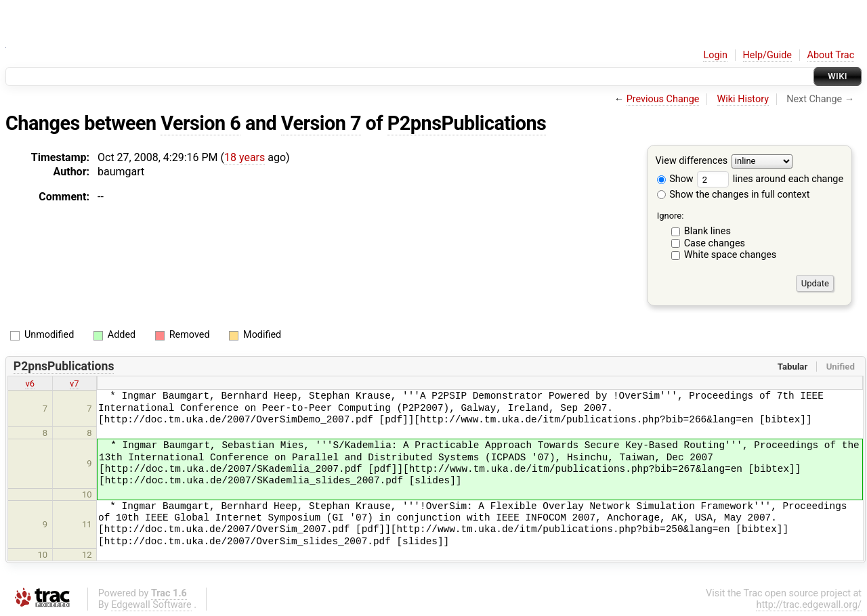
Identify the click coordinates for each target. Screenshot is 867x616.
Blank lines (707, 231)
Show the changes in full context (734, 195)
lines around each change (770, 179)
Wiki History (743, 99)
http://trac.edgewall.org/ (809, 605)
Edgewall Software (151, 605)
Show (675, 179)
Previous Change (663, 99)
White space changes (731, 255)
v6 (30, 383)
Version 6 (200, 123)
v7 (75, 383)
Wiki (838, 76)
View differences (692, 161)
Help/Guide (767, 55)
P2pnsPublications (467, 123)
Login (715, 55)
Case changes (715, 243)
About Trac (831, 55)
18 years (245, 157)
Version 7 (321, 123)
